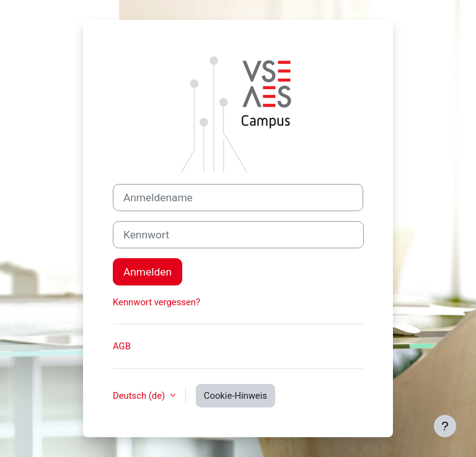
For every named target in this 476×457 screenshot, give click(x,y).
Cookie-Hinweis (236, 396)
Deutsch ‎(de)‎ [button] (140, 396)
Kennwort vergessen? (156, 302)
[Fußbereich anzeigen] (445, 426)
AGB (122, 346)
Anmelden (148, 272)
